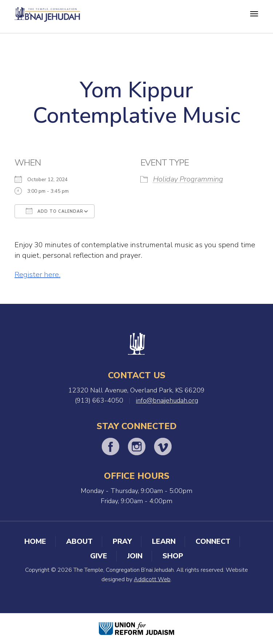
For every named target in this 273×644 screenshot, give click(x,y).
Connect (213, 541)
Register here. (37, 275)
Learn (164, 541)
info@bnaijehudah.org (167, 400)
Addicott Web (152, 579)
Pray (122, 541)
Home (35, 541)
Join (135, 556)
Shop (173, 556)
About (79, 541)
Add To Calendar (55, 211)
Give (99, 556)
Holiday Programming (188, 179)
